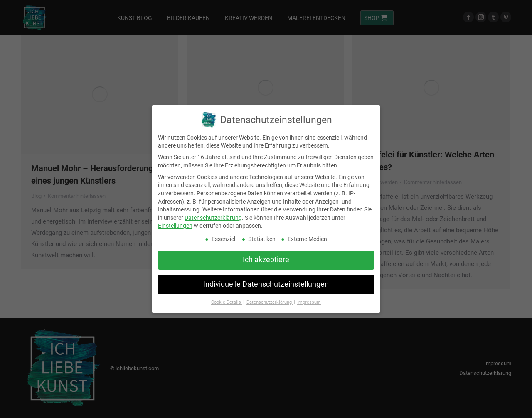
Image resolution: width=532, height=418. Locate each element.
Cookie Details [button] (227, 302)
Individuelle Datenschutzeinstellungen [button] (266, 284)
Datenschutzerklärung (213, 217)
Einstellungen (175, 226)
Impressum (309, 302)
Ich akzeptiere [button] (266, 260)
